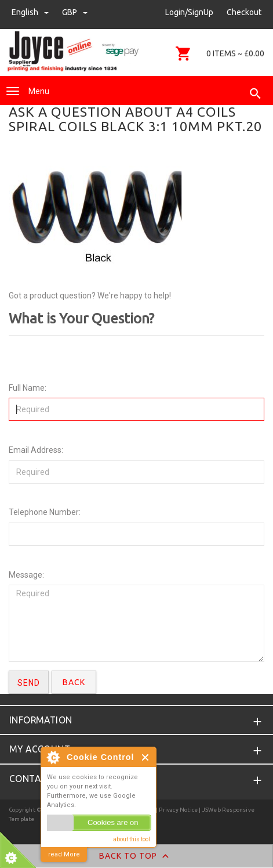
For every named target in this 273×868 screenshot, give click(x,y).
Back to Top (136, 856)
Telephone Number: (45, 512)
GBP (75, 12)
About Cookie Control (53, 757)
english (31, 12)
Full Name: (28, 388)
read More (64, 854)
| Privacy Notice (176, 810)
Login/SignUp (189, 12)
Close (146, 757)
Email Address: (36, 450)
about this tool (132, 839)
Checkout (244, 12)
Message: (26, 575)
